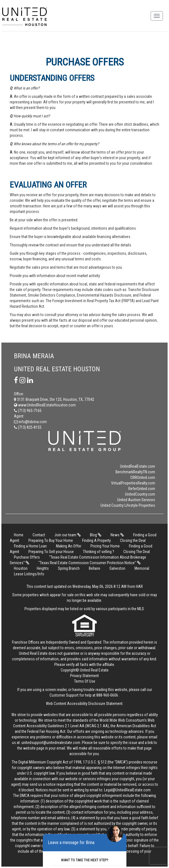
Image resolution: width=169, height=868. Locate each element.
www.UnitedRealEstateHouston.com (45, 405)
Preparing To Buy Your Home (51, 540)
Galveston (117, 568)
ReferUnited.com (142, 489)
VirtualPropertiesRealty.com (133, 483)
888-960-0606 (107, 695)
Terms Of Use (85, 681)
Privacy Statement (84, 676)
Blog (96, 535)
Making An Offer (69, 546)
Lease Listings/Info (29, 574)
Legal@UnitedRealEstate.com (127, 790)
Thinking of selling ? (99, 552)
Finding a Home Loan (30, 546)
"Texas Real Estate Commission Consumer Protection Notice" (90, 563)
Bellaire (95, 568)
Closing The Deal (137, 552)
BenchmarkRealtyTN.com (135, 472)
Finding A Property (96, 540)
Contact (39, 535)
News (117, 535)
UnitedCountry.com (140, 494)
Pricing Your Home (105, 546)
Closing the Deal (133, 540)
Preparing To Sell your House (51, 552)
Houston (21, 568)
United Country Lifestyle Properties (128, 505)
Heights (43, 568)
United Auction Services (136, 500)
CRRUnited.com (143, 477)
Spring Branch (69, 568)
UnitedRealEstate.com (138, 466)
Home (19, 535)
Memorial (142, 568)
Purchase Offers (27, 557)
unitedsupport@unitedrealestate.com (51, 743)
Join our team (68, 535)
